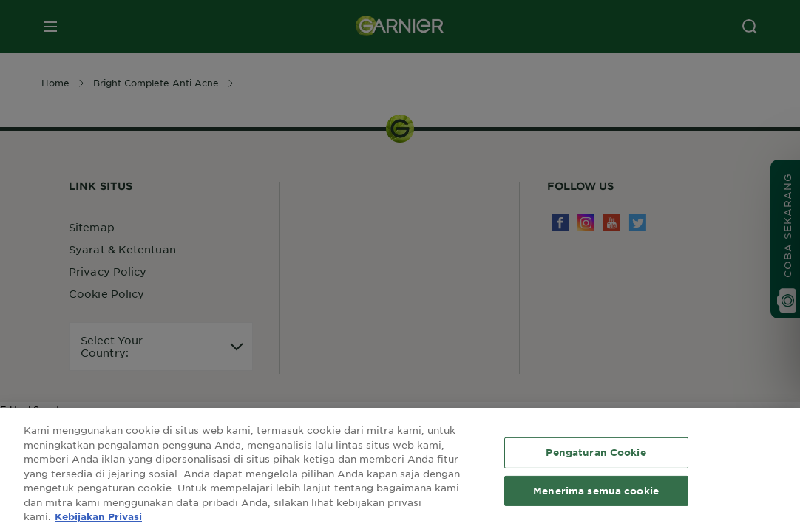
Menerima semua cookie (596, 491)
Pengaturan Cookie (596, 452)
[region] (400, 470)
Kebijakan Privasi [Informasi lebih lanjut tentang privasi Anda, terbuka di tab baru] (98, 516)
